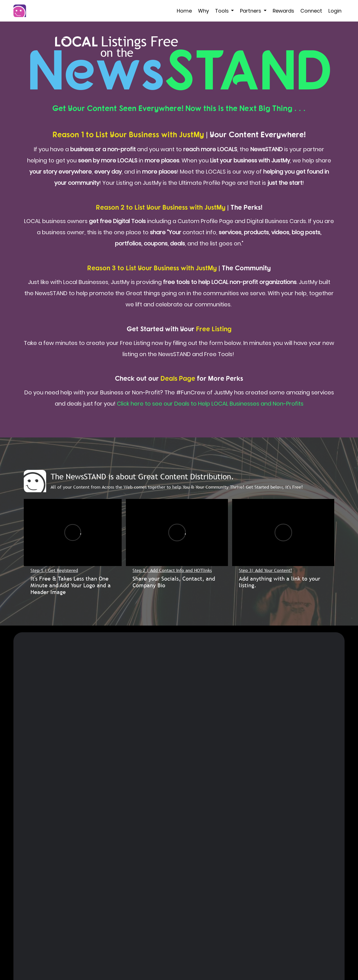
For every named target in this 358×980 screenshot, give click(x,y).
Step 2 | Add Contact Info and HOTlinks (172, 570)
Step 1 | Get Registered (54, 570)
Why (203, 11)
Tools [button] (222, 11)
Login (335, 11)
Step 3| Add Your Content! (265, 570)
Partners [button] (251, 11)
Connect (311, 11)
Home (184, 11)
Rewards (283, 11)
